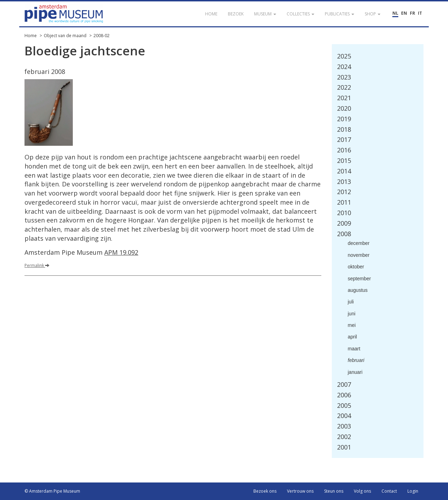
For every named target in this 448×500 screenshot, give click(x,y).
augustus (358, 290)
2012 (344, 192)
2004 (344, 416)
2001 (344, 447)
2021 (344, 98)
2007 (344, 384)
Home (31, 36)
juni (352, 314)
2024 (344, 67)
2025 (344, 56)
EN (404, 13)
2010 (344, 213)
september (359, 279)
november (359, 255)
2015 (344, 160)
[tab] (378, 56)
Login (413, 491)
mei (352, 325)
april (352, 337)
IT (420, 13)
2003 (344, 426)
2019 (344, 119)
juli (351, 302)
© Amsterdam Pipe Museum (52, 491)
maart (354, 349)
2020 (344, 108)
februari (356, 360)
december (359, 243)
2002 (344, 437)
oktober (356, 267)
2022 (344, 87)
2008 (344, 234)
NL (395, 13)
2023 (344, 77)
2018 (344, 129)
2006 (344, 395)
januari (355, 372)
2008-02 (101, 36)
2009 (344, 223)
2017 (344, 139)
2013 (344, 181)
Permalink (37, 265)
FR (412, 13)
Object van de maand (65, 36)
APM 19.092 (121, 252)
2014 (344, 171)
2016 (344, 150)
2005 (344, 405)
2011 (344, 202)
